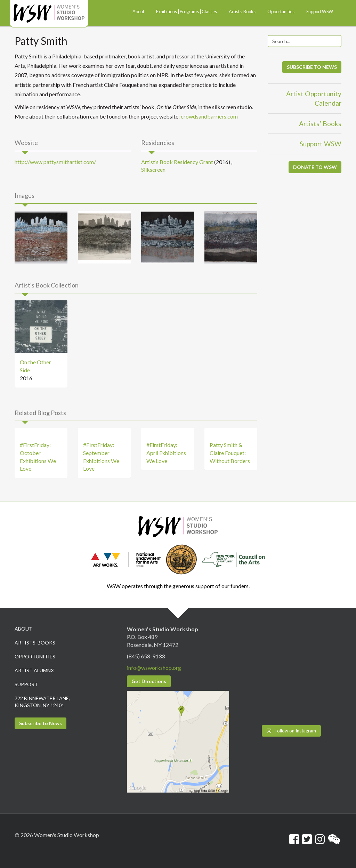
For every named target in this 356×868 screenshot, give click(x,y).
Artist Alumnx (34, 670)
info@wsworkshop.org (154, 668)
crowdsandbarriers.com (209, 116)
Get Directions (149, 681)
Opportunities (35, 656)
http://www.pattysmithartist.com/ (55, 162)
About (23, 629)
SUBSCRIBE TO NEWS (312, 67)
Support (26, 684)
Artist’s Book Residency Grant (177, 162)
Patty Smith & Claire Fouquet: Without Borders (230, 453)
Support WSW (321, 144)
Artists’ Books (320, 124)
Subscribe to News (41, 723)
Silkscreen (153, 169)
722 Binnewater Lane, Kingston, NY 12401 (42, 702)
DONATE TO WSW (315, 167)
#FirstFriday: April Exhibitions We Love (166, 453)
